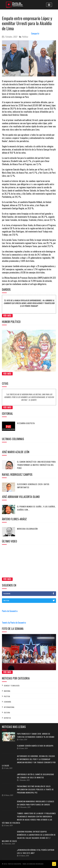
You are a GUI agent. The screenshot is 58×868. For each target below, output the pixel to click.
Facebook (30, 594)
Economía (7, 702)
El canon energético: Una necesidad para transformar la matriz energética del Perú (36, 465)
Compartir (35, 34)
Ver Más (7, 316)
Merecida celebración (27, 529)
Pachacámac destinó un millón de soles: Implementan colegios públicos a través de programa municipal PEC (35, 789)
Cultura (7, 713)
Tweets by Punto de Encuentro (14, 623)
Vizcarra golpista (26, 423)
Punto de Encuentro (10, 611)
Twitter (30, 601)
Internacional (9, 707)
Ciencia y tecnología (12, 686)
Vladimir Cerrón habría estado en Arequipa (35, 746)
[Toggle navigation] (49, 5)
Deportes (7, 718)
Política (23, 37)
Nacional (7, 691)
